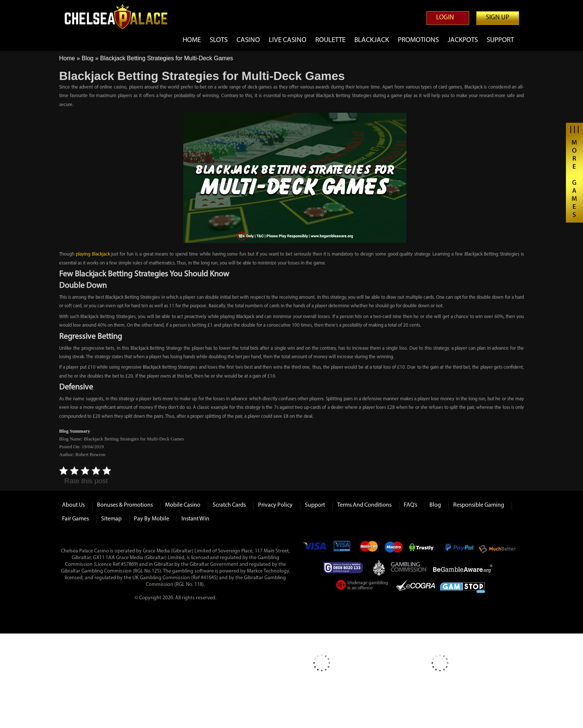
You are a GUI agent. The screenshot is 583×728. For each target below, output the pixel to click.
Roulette (330, 40)
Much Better (497, 549)
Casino (248, 40)
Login (445, 18)
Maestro (394, 549)
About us (73, 505)
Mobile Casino (183, 505)
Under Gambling (362, 586)
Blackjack (372, 40)
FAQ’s (410, 505)
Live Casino (288, 40)
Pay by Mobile (152, 519)
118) (199, 585)
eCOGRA (415, 586)
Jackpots (463, 40)
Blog (87, 58)
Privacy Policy (275, 505)
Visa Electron (342, 549)
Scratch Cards (229, 505)
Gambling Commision (409, 568)
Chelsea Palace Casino (120, 17)
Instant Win (195, 519)
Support (500, 40)
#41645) (209, 578)
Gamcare (345, 568)
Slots (219, 40)
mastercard (368, 549)
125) (156, 571)
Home (192, 40)
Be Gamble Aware (464, 568)
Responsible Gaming (479, 505)
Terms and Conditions (364, 505)
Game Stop (463, 586)
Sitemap (111, 519)
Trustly (423, 549)
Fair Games (75, 519)
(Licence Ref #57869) (116, 565)
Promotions (418, 40)
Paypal (458, 549)
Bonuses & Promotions (125, 505)
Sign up (498, 18)
